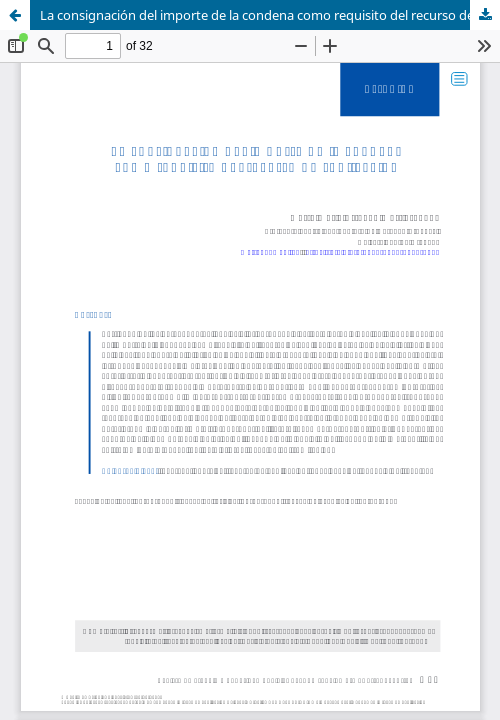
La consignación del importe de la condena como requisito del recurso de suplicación (270, 15)
